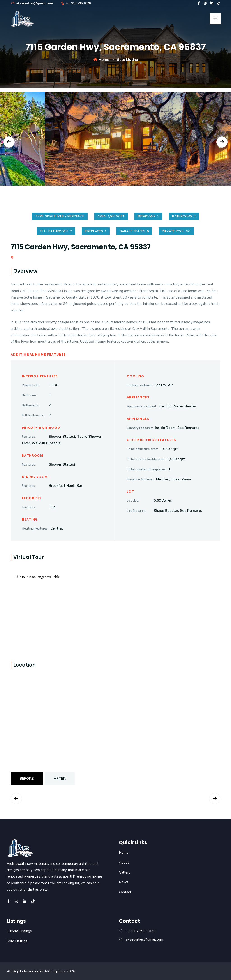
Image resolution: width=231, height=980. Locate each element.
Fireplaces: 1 (96, 231)
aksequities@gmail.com (32, 3)
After (60, 779)
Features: (29, 437)
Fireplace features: (140, 479)
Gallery (125, 872)
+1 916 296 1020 (76, 3)
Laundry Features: (140, 428)
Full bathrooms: (33, 415)
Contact (125, 892)
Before (27, 779)
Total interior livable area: (146, 459)
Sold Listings (17, 941)
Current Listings (19, 931)
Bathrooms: (30, 405)
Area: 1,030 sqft (111, 216)
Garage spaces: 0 (134, 231)
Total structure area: (142, 449)
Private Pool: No (176, 231)
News (124, 882)
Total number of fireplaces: (147, 469)
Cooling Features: (140, 385)
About (124, 862)
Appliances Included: (142, 406)
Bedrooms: (29, 395)
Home (101, 60)
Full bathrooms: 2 (56, 231)
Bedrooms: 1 (148, 216)
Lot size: (133, 501)
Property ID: (31, 385)
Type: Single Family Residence (60, 216)
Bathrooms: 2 (184, 216)
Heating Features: (35, 528)
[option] (115, 142)
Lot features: (136, 511)
